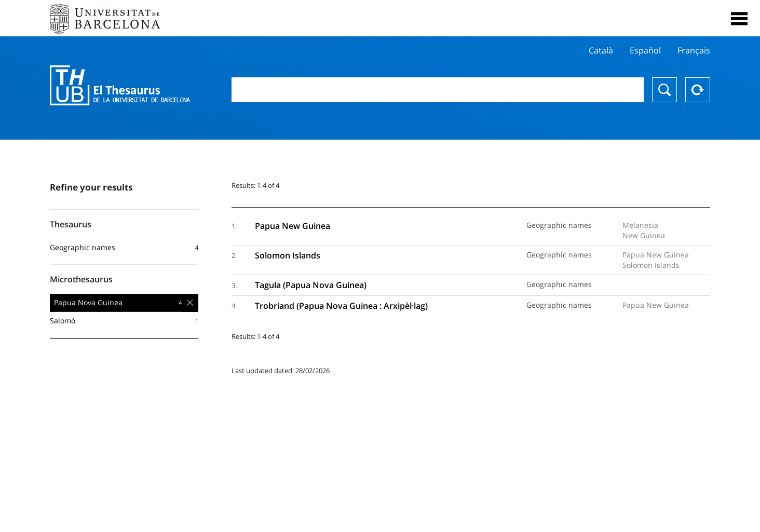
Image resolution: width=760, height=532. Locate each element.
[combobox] (438, 90)
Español (645, 50)
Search (664, 90)
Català (601, 50)
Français (694, 50)
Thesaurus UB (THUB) (120, 86)
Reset (698, 90)
